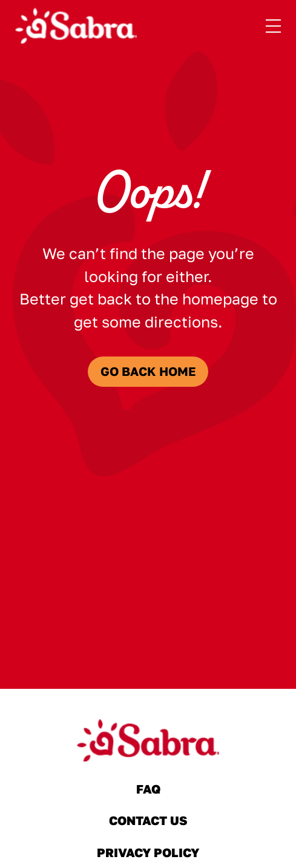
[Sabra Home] (76, 26)
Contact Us (148, 821)
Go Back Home (148, 372)
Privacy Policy (148, 853)
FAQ (148, 789)
